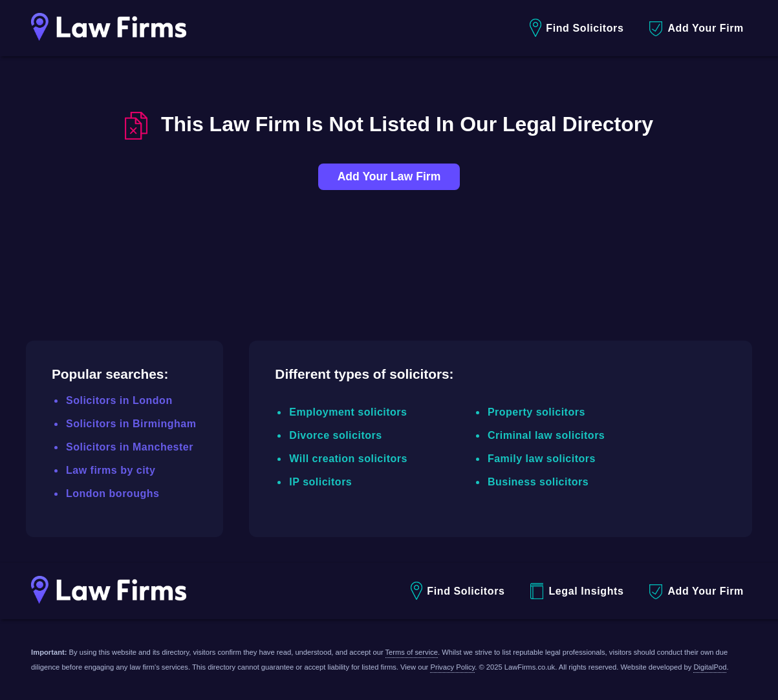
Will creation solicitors (348, 459)
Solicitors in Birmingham (131, 424)
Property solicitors (536, 412)
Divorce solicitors (335, 435)
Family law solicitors (542, 459)
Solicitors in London (119, 400)
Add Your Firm (696, 29)
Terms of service (412, 652)
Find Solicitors (577, 28)
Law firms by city (111, 470)
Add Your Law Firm (389, 176)
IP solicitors (320, 482)
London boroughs (113, 493)
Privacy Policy (452, 667)
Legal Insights (577, 591)
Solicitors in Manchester (130, 447)
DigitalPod (710, 667)
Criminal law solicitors (546, 435)
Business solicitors (538, 482)
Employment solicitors (348, 412)
